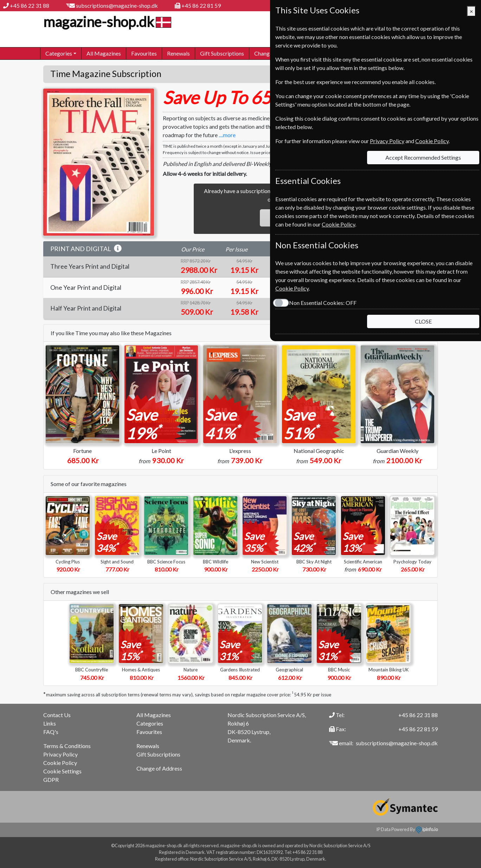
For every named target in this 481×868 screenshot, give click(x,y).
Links (50, 723)
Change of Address (159, 768)
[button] (118, 249)
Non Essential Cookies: (323, 303)
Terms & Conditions (67, 746)
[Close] (471, 11)
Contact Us (57, 715)
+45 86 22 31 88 (30, 5)
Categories (150, 723)
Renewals (178, 53)
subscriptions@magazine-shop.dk (117, 5)
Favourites (144, 53)
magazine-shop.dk (106, 22)
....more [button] (227, 135)
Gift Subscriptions (222, 53)
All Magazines (104, 53)
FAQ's (51, 732)
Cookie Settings (62, 771)
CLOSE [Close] (423, 321)
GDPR (51, 780)
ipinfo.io (427, 829)
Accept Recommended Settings (423, 157)
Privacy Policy (60, 754)
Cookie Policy (60, 763)
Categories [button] (59, 53)
